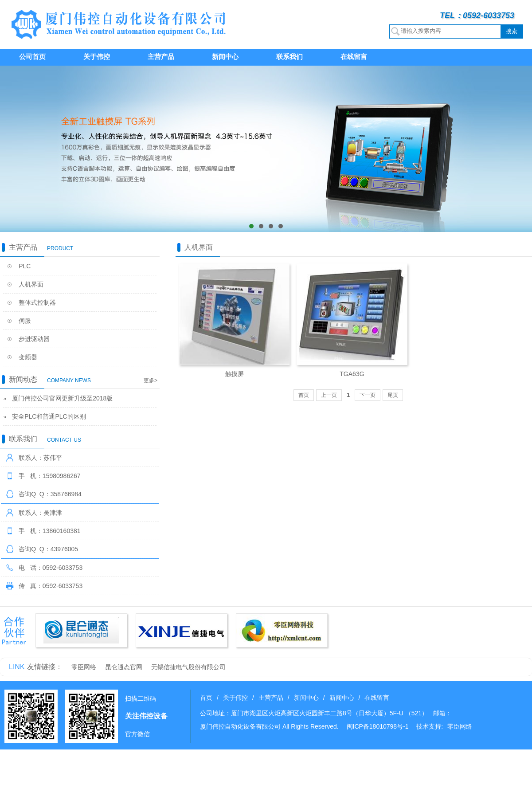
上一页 (329, 395)
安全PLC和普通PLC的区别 (49, 416)
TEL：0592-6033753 (477, 16)
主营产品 (161, 57)
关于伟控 (97, 57)
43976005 (64, 549)
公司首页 (32, 57)
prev (11, 149)
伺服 (25, 321)
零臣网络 (84, 667)
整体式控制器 (37, 302)
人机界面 (31, 284)
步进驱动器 (34, 339)
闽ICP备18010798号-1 (378, 726)
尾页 (393, 395)
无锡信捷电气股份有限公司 (188, 667)
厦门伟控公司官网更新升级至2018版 (62, 398)
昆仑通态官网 (124, 667)
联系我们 (289, 57)
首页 (304, 395)
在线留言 (354, 57)
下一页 (368, 395)
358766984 (66, 494)
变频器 (28, 357)
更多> (151, 381)
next (521, 149)
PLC (25, 266)
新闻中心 (225, 57)
